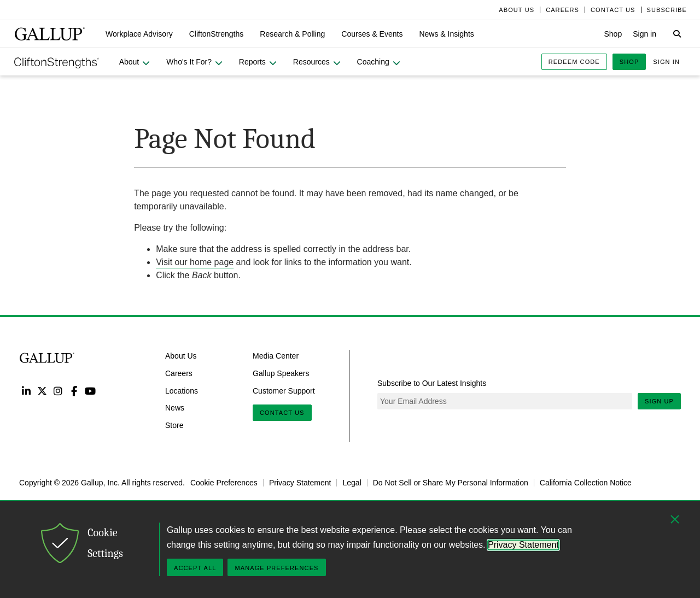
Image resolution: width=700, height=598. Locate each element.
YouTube (91, 391)
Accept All (195, 568)
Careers (179, 373)
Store (174, 425)
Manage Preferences (276, 568)
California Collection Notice (586, 483)
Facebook (74, 391)
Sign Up (659, 401)
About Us (181, 356)
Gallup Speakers (281, 373)
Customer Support (284, 390)
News (175, 408)
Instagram (58, 391)
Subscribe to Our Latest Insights (432, 383)
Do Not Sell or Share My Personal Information (451, 483)
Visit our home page (195, 262)
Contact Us (282, 413)
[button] (139, 34)
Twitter (42, 391)
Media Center (276, 356)
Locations (182, 390)
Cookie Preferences (224, 483)
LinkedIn (26, 391)
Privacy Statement (300, 483)
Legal (352, 483)
